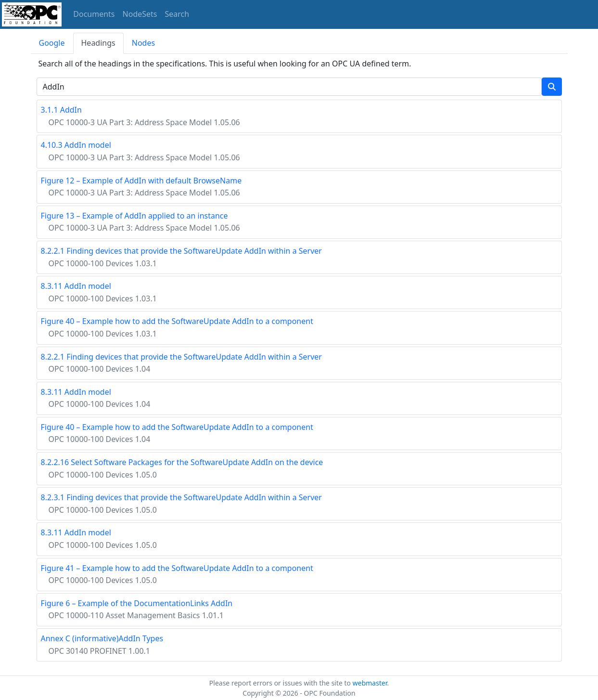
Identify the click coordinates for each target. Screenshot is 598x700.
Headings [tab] (98, 43)
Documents (94, 14)
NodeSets (140, 14)
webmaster (370, 683)
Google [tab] (52, 43)
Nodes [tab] (143, 43)
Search (177, 14)
